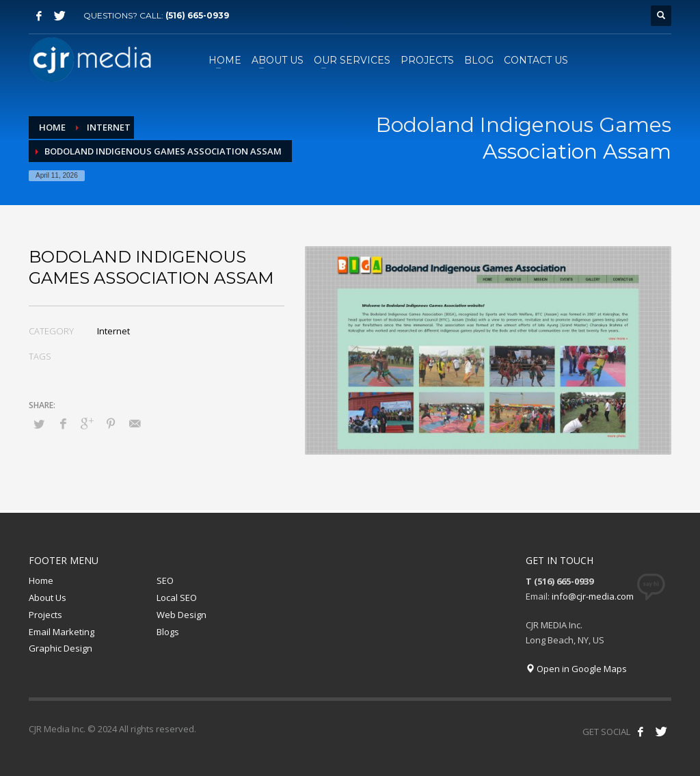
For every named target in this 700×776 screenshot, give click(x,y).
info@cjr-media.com (593, 596)
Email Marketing (62, 632)
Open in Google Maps (576, 669)
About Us (48, 598)
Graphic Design (60, 648)
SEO (165, 580)
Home (41, 580)
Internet (113, 331)
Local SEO (177, 598)
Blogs (168, 632)
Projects (45, 615)
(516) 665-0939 (197, 15)
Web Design (181, 615)
